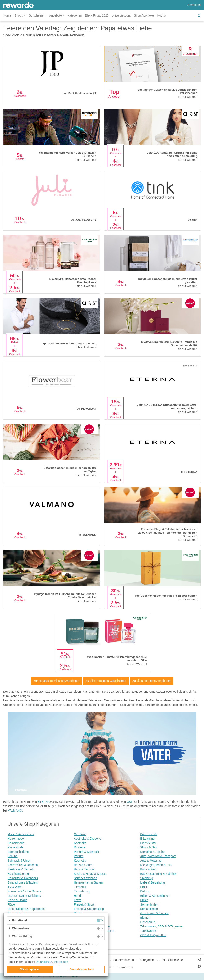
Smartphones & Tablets (23, 882)
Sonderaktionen (124, 960)
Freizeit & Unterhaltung (89, 909)
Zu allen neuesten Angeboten (151, 681)
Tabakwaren (148, 931)
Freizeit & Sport (84, 904)
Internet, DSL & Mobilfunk (24, 896)
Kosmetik (80, 861)
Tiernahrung (82, 891)
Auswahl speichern (82, 969)
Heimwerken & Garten (88, 882)
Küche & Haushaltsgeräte (91, 874)
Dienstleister (148, 843)
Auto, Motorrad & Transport (158, 856)
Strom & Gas (148, 847)
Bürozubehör (148, 834)
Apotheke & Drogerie (88, 839)
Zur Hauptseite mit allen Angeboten (56, 681)
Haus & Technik (84, 869)
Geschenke (148, 922)
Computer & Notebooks (23, 878)
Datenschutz (44, 962)
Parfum (79, 856)
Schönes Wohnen (85, 878)
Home (7, 15)
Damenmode (16, 843)
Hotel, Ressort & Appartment (26, 909)
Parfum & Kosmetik (87, 852)
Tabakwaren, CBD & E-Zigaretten (162, 926)
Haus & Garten (84, 865)
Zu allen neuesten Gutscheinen (106, 681)
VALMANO (15, 810)
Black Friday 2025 (97, 15)
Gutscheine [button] (36, 15)
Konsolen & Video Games (24, 891)
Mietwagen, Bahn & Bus (156, 865)
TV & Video (15, 887)
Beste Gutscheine (171, 960)
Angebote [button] (56, 15)
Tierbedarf (81, 887)
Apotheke (80, 843)
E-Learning (147, 839)
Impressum (61, 962)
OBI (129, 802)
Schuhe (12, 856)
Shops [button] (19, 15)
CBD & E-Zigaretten (153, 935)
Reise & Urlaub (17, 900)
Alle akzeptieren (30, 969)
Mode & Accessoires (21, 834)
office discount (121, 15)
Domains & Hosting (153, 852)
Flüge (11, 904)
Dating (144, 891)
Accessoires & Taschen (23, 865)
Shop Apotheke (144, 15)
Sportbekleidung (18, 852)
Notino (161, 15)
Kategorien (75, 15)
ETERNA (44, 802)
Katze (78, 900)
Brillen (144, 900)
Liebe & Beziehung (152, 882)
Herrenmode (16, 839)
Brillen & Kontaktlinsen (155, 896)
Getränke (80, 834)
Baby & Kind (148, 869)
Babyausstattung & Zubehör (158, 874)
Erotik (144, 887)
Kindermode (15, 847)
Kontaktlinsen (149, 909)
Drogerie (80, 847)
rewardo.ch (126, 967)
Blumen (145, 918)
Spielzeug (147, 878)
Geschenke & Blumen (154, 913)
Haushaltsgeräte (18, 874)
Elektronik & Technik (21, 869)
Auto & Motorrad (151, 861)
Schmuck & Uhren (19, 861)
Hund (77, 896)
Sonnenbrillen (149, 904)
